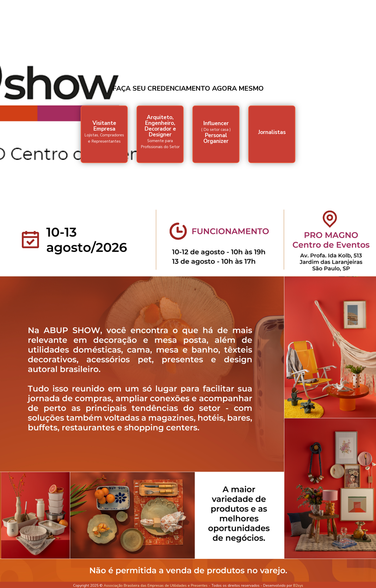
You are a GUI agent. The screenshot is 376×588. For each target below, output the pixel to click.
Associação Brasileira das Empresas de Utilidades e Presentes (156, 586)
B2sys (298, 586)
